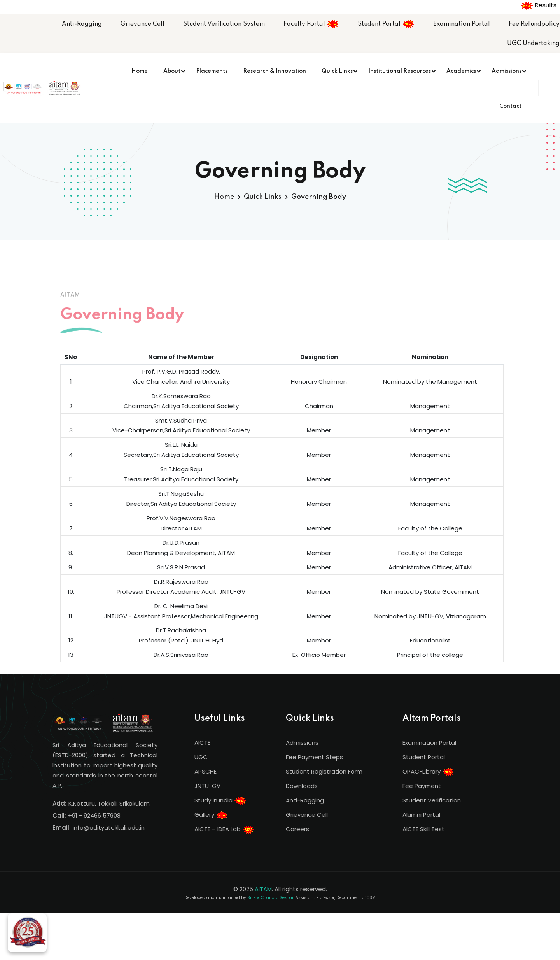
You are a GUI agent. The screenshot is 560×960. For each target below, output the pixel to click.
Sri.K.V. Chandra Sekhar (270, 898)
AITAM (263, 889)
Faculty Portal (311, 24)
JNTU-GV (207, 786)
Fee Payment (422, 786)
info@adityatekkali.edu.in (109, 827)
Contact (510, 106)
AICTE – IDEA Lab (225, 830)
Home (140, 71)
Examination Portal (462, 24)
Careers (297, 829)
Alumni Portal (421, 815)
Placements (212, 71)
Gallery (211, 815)
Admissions (507, 71)
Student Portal (386, 24)
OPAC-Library (429, 772)
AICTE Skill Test (423, 829)
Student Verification (432, 800)
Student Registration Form (324, 771)
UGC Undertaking (533, 44)
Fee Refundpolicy (534, 24)
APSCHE (206, 771)
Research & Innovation (275, 71)
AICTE (202, 743)
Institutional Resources (400, 71)
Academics (461, 71)
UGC (201, 757)
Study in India (220, 801)
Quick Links (337, 71)
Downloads (302, 786)
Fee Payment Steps (314, 757)
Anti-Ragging (82, 24)
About (172, 71)
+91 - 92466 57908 (94, 815)
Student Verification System (224, 24)
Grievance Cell (143, 24)
